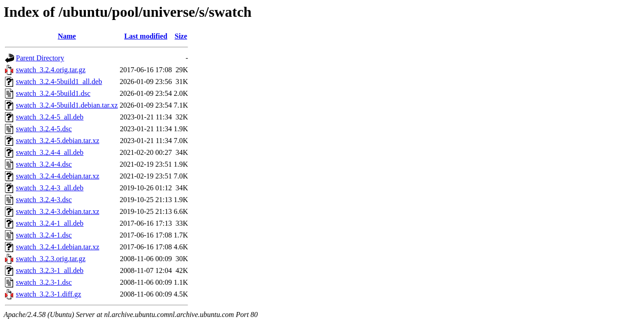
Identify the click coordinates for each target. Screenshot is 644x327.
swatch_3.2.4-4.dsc (44, 164)
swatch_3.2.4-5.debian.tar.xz (58, 141)
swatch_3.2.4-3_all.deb (50, 188)
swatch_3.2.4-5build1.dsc (53, 93)
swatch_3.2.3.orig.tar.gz (51, 259)
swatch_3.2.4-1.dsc (44, 235)
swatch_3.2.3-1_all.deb (50, 270)
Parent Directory (40, 58)
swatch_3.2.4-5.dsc (44, 129)
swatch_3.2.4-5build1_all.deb (59, 82)
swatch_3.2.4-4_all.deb (50, 152)
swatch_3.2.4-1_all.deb (50, 223)
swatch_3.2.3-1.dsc (44, 282)
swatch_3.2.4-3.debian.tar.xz (58, 211)
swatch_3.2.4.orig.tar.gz (51, 70)
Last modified (146, 36)
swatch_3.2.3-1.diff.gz (49, 294)
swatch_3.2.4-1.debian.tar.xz (58, 247)
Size (181, 36)
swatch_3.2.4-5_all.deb (50, 117)
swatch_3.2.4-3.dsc (44, 200)
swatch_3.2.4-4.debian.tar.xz (58, 176)
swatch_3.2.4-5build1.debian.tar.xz (67, 105)
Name (67, 36)
